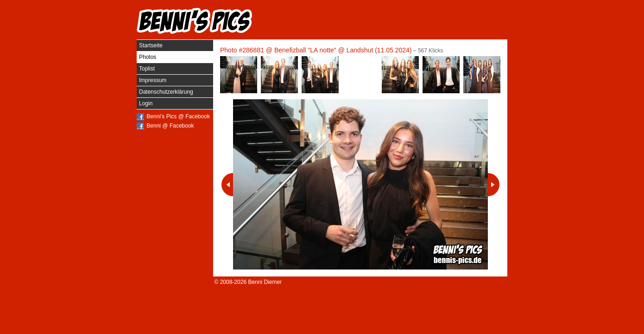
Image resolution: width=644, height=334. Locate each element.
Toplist (147, 69)
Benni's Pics (195, 21)
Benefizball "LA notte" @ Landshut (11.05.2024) (343, 50)
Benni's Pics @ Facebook (178, 116)
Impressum (153, 80)
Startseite (151, 45)
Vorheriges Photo (227, 185)
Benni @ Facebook (170, 126)
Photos (148, 57)
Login (146, 103)
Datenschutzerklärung (166, 92)
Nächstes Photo (494, 185)
